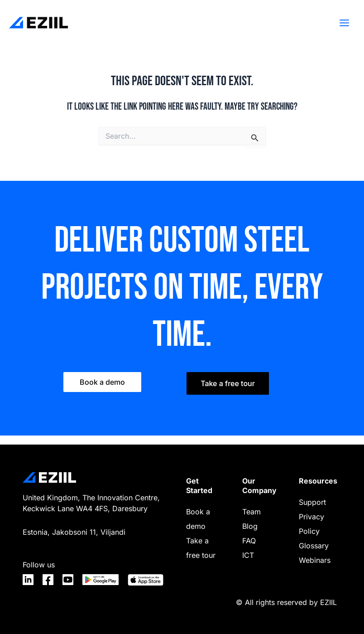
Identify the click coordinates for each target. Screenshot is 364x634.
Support (312, 502)
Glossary (314, 546)
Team (251, 512)
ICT (248, 555)
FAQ (249, 541)
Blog (250, 526)
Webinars (315, 560)
